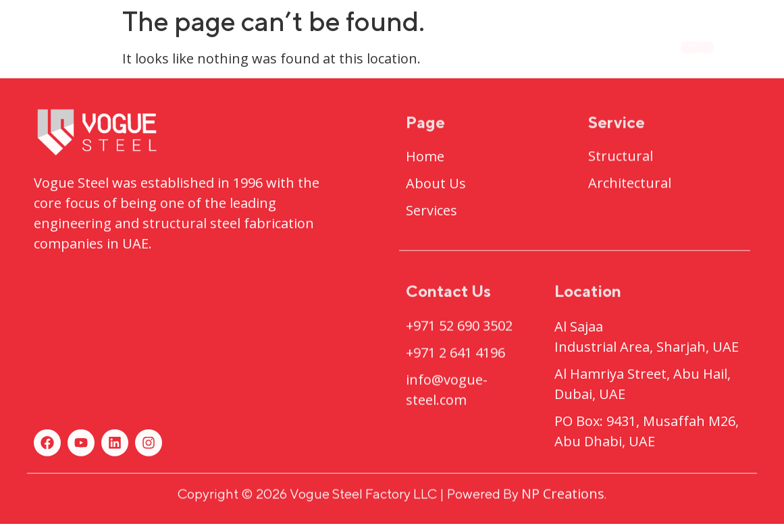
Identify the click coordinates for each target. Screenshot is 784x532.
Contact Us (577, 47)
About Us (272, 47)
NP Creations (563, 497)
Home (188, 47)
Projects (376, 47)
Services (476, 47)
